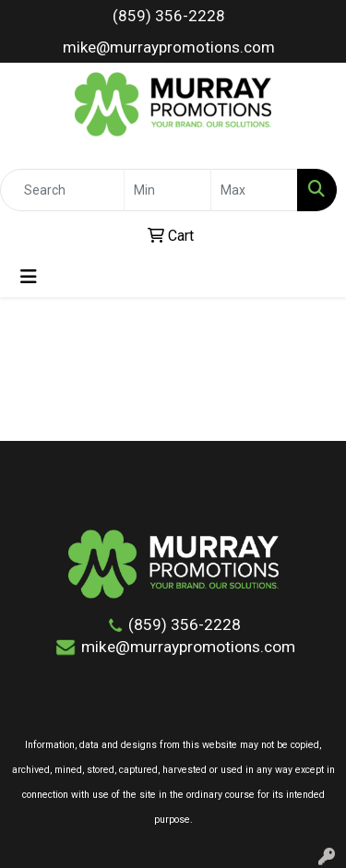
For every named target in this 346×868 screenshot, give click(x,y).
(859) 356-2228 (169, 16)
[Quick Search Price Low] (167, 190)
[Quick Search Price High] (254, 190)
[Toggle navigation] (29, 277)
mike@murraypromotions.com (169, 47)
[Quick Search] (62, 190)
